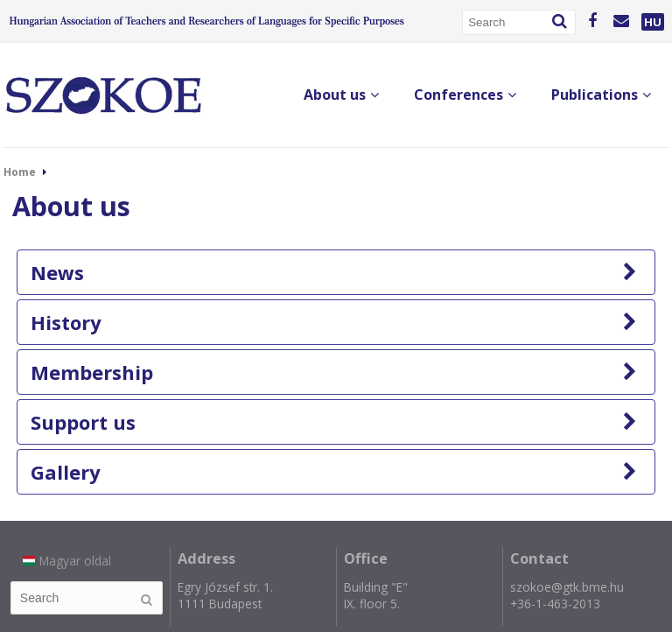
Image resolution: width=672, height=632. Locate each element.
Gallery (334, 472)
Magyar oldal (67, 561)
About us (341, 95)
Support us (334, 422)
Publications (601, 95)
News (334, 272)
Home (20, 172)
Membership (334, 372)
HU (653, 22)
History (334, 322)
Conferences (465, 95)
